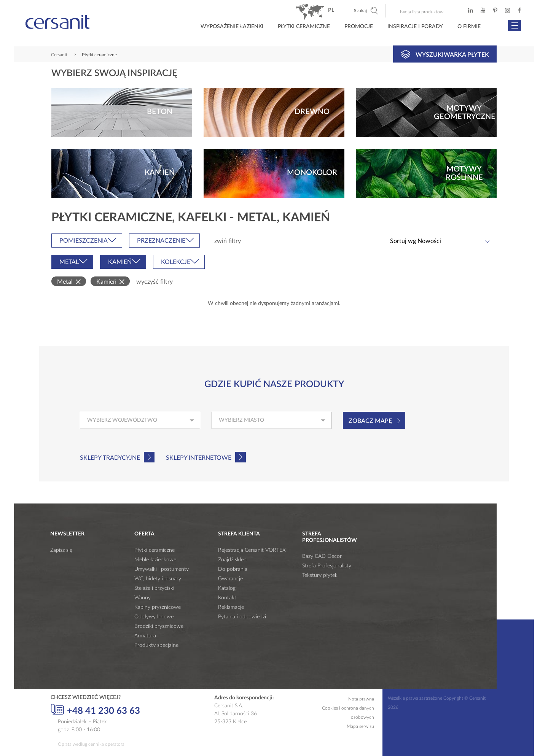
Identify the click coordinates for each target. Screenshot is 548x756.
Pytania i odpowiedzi (242, 617)
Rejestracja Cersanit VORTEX (252, 550)
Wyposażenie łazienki (232, 27)
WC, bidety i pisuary (158, 579)
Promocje (359, 27)
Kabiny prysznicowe (158, 607)
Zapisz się (61, 550)
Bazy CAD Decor (322, 556)
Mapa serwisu (360, 726)
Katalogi (227, 588)
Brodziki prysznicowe (159, 626)
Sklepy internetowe (199, 458)
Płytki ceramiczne (304, 27)
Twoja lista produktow (421, 12)
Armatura (145, 636)
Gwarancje (230, 579)
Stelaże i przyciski (154, 588)
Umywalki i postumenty (162, 569)
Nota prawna (361, 699)
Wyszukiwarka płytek (445, 54)
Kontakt (227, 598)
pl (331, 10)
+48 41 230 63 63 (95, 710)
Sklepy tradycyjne (110, 458)
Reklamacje (231, 607)
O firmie (469, 27)
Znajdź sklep (232, 560)
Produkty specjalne (156, 645)
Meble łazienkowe (155, 560)
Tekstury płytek (320, 575)
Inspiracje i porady (415, 27)
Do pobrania (233, 569)
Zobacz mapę (370, 421)
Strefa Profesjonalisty (327, 566)
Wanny (143, 598)
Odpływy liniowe (154, 617)
